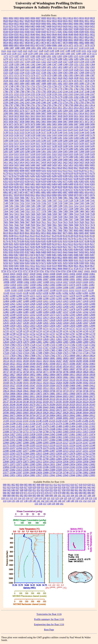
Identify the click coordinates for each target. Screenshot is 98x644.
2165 (82, 94)
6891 (82, 192)
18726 (92, 369)
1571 (6, 75)
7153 (27, 203)
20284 (52, 404)
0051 (87, 21)
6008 (6, 168)
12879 (26, 342)
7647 (22, 225)
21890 (39, 437)
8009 (87, 230)
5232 (22, 146)
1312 (87, 59)
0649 (76, 34)
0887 (92, 43)
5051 (82, 119)
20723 (39, 415)
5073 (92, 121)
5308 (82, 151)
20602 (13, 413)
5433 (6, 165)
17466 (59, 350)
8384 (76, 249)
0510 (87, 29)
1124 (20, 51)
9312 (33, 266)
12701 (13, 328)
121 (49, 498)
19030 (46, 377)
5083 (54, 124)
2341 (16, 102)
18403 (92, 364)
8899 (87, 258)
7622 (87, 222)
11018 (72, 282)
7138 (76, 200)
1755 (49, 86)
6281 (27, 176)
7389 (65, 211)
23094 (6, 467)
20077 (6, 399)
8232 (22, 247)
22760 (13, 459)
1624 (60, 78)
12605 (85, 315)
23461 (39, 470)
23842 (6, 475)
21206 (45, 421)
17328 (52, 347)
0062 (54, 24)
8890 (65, 258)
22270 (26, 448)
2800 (76, 105)
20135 (85, 399)
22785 (39, 459)
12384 (19, 298)
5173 (16, 138)
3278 (33, 111)
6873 (16, 192)
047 (17, 490)
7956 (49, 230)
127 (74, 498)
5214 (22, 143)
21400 (72, 424)
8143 (87, 236)
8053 (44, 233)
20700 (26, 415)
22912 (39, 462)
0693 (38, 37)
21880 (19, 437)
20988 (59, 418)
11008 (46, 282)
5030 (71, 116)
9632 (82, 266)
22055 (92, 440)
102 (64, 495)
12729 (26, 331)
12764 (66, 334)
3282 (54, 111)
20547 (32, 410)
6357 (33, 181)
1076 (76, 45)
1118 (81, 48)
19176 (13, 383)
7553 (38, 217)
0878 (65, 43)
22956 (79, 462)
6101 (44, 170)
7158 (54, 203)
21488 (59, 426)
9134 (87, 260)
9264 (22, 263)
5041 (38, 119)
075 (43, 493)
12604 (79, 315)
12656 (52, 326)
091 (17, 495)
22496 (46, 451)
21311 (26, 424)
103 (68, 495)
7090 (17, 200)
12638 (26, 323)
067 (9, 493)
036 (64, 487)
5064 (49, 121)
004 (22, 485)
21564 (39, 429)
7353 (33, 211)
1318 (27, 62)
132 (95, 498)
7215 (92, 206)
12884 (59, 342)
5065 (54, 121)
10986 (39, 279)
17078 (26, 345)
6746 (11, 189)
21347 (39, 424)
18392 (85, 364)
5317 (27, 154)
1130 (52, 51)
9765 (63, 271)
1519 (71, 70)
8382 (65, 249)
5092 (11, 127)
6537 (82, 184)
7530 (87, 214)
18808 (72, 372)
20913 (6, 418)
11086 (20, 287)
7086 (92, 198)
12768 (79, 334)
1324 (54, 62)
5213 (16, 143)
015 (68, 485)
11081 (85, 285)
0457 (27, 29)
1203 (60, 56)
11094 (59, 287)
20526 (85, 407)
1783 (82, 89)
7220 (16, 209)
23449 (32, 470)
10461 (92, 274)
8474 (33, 255)
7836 (82, 228)
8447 (76, 252)
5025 (44, 116)
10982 (13, 279)
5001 (11, 113)
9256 (6, 263)
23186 (46, 467)
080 (64, 493)
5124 (70, 130)
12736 (52, 331)
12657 (59, 326)
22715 (6, 456)
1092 (39, 48)
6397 (22, 184)
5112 (11, 130)
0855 (11, 43)
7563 (65, 217)
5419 (49, 162)
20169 (46, 402)
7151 (16, 203)
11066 (59, 285)
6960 (54, 195)
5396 (44, 160)
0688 (11, 37)
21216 (52, 421)
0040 (76, 21)
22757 (6, 459)
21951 (13, 440)
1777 (49, 89)
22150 (72, 443)
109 (93, 495)
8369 (27, 249)
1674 (71, 81)
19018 (39, 377)
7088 (6, 200)
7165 (82, 203)
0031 (44, 21)
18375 (66, 364)
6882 (44, 192)
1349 (65, 64)
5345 (44, 157)
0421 (71, 26)
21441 (13, 426)
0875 (49, 43)
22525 (72, 451)
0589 (82, 32)
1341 (27, 64)
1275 (33, 59)
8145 (6, 238)
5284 (92, 149)
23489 (52, 470)
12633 (85, 320)
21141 (26, 421)
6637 (49, 187)
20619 (39, 413)
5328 (87, 154)
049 (26, 490)
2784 (87, 102)
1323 (49, 62)
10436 (19, 274)
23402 (13, 470)
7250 (38, 209)
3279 (38, 111)
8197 (82, 241)
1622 (49, 78)
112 (11, 498)
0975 (44, 45)
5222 (60, 143)
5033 (87, 116)
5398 (54, 160)
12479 (79, 309)
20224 (85, 402)
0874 (44, 43)
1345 (44, 64)
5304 (60, 151)
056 (55, 490)
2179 (60, 97)
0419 (60, 26)
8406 (38, 252)
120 (44, 498)
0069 (92, 24)
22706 (92, 453)
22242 (79, 445)
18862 (46, 375)
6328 (44, 179)
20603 (19, 413)
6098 (33, 170)
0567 (33, 32)
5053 (92, 119)
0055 (16, 24)
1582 (65, 75)
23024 (46, 464)
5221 (54, 143)
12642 (52, 323)
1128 (41, 51)
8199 (92, 241)
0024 (11, 21)
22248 (92, 445)
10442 (39, 274)
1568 (82, 72)
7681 (6, 228)
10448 (52, 274)
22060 (6, 443)
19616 (13, 391)
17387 (92, 347)
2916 (87, 108)
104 (72, 495)
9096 (65, 260)
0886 (87, 43)
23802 (85, 472)
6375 (65, 181)
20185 (59, 402)
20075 (92, 396)
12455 (59, 307)
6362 (60, 181)
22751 (79, 456)
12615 (59, 317)
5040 (33, 119)
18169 (26, 361)
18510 (52, 366)
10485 (39, 277)
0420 (65, 26)
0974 (38, 45)
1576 (33, 75)
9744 (87, 268)
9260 (16, 263)
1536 (33, 72)
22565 (13, 453)
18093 (66, 358)
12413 (59, 301)
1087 (12, 48)
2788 (16, 105)
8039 (22, 233)
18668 (52, 369)
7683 (11, 228)
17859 (13, 355)
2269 (33, 100)
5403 (82, 160)
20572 (59, 410)
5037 (16, 119)
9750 (4, 271)
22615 (39, 453)
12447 (6, 307)
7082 (71, 198)
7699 (27, 228)
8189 (54, 241)
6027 (76, 168)
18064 (32, 358)
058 (64, 490)
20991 (66, 418)
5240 (65, 146)
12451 (32, 307)
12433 (66, 304)
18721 (85, 369)
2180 (65, 97)
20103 (33, 399)
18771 (46, 372)
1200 (43, 56)
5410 (92, 160)
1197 (27, 56)
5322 (54, 154)
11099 (85, 287)
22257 (13, 448)
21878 (6, 437)
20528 (6, 410)
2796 (54, 105)
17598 (39, 353)
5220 (49, 143)
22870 (19, 462)
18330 (26, 364)
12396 (66, 298)
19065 (79, 377)
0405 (33, 26)
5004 (27, 113)
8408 (44, 252)
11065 (52, 285)
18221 (39, 361)
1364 (92, 64)
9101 (76, 260)
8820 (54, 258)
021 (93, 485)
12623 (19, 320)
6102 (49, 170)
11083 (91, 285)
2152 (16, 94)
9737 (82, 268)
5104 (65, 127)
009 (43, 485)
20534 (19, 410)
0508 (76, 29)
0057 (27, 24)
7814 (71, 228)
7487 (65, 214)
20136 (92, 399)
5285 (6, 151)
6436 (44, 184)
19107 (46, 380)
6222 (33, 173)
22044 (85, 440)
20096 (26, 399)
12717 (72, 328)
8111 (17, 236)
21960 (19, 440)
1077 (82, 45)
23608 (32, 472)
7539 (92, 214)
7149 (6, 203)
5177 (38, 138)
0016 (82, 18)
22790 (46, 459)
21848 (59, 434)
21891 (46, 437)
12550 (19, 315)
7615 (65, 222)
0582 (65, 32)
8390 (87, 249)
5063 (44, 121)
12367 (6, 296)
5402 (76, 160)
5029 (65, 116)
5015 (87, 113)
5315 (16, 154)
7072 (33, 198)
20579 (72, 410)
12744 (79, 331)
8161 (33, 238)
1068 (60, 45)
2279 (87, 100)
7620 (82, 222)
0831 (22, 40)
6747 (16, 189)
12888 (79, 342)
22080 (26, 443)
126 (70, 498)
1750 (22, 86)
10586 (92, 277)
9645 (11, 268)
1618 (33, 78)
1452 (54, 67)
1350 (71, 64)
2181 (71, 97)
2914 (76, 108)
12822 (59, 339)
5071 (82, 121)
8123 (33, 236)
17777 (6, 355)
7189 (54, 206)
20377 (32, 407)
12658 (66, 326)
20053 (66, 396)
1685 (27, 83)
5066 (60, 121)
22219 (59, 445)
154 (93, 501)
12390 (46, 298)
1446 (27, 67)
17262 (92, 345)
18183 (32, 361)
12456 (66, 307)
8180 (22, 241)
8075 (65, 233)
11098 (78, 287)
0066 (76, 24)
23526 (79, 470)
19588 (72, 388)
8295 (92, 247)
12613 (46, 317)
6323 (38, 179)
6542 (87, 184)
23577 (6, 472)
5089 (87, 124)
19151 (92, 380)
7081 (65, 198)
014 (64, 485)
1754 (44, 86)
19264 (59, 383)
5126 (81, 130)
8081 (71, 233)
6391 (87, 181)
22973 (19, 464)
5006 (38, 113)
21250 (59, 421)
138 (26, 501)
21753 (32, 432)
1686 (33, 83)
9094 (54, 260)
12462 (13, 309)
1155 (9, 53)
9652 (27, 268)
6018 (27, 168)
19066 (85, 377)
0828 (6, 40)
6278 (11, 176)
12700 (6, 328)
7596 (65, 219)
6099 (38, 170)
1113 (55, 48)
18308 (92, 361)
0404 (27, 26)
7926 (38, 230)
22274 (32, 448)
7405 (92, 211)
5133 (22, 132)
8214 (76, 244)
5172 (11, 138)
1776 (44, 89)
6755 (60, 189)
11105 (33, 290)
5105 (71, 127)
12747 (92, 331)
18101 (85, 358)
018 (81, 485)
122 (53, 498)
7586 (33, 219)
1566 (71, 72)
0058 (33, 24)
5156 (16, 135)
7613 (54, 222)
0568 (38, 32)
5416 (33, 162)
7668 (76, 225)
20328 (66, 404)
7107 (55, 200)
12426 (32, 304)
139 (30, 501)
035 (60, 487)
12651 (19, 326)
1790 (27, 92)
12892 (92, 342)
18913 (72, 375)
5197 (49, 141)
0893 (16, 45)
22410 (85, 448)
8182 (27, 241)
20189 (66, 402)
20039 (39, 396)
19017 (32, 377)
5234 (33, 146)
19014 (26, 377)
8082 (76, 233)
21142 (32, 421)
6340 (87, 179)
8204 (22, 244)
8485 (71, 255)
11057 (26, 285)
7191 (65, 206)
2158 (49, 94)
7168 (6, 206)
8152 (27, 238)
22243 (85, 445)
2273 (54, 100)
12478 (72, 309)
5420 (54, 162)
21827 (13, 434)
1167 (73, 53)
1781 (71, 89)
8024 (11, 233)
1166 (68, 53)
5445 (27, 165)
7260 (76, 209)
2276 (71, 100)
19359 (46, 385)
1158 (25, 53)
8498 (6, 258)
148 (68, 501)
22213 (46, 445)
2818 (22, 108)
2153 (22, 94)
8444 (71, 252)
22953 (72, 462)
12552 (32, 315)
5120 (49, 130)
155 (36, 504)
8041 (27, 233)
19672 (39, 391)
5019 (16, 116)
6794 (87, 189)
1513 (38, 70)
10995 (92, 279)
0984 (49, 45)
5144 (82, 132)
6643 (82, 187)
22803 (52, 459)
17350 (72, 347)
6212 (11, 173)
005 (26, 485)
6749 (27, 189)
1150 (78, 51)
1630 (76, 78)
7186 (38, 206)
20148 (26, 402)
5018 (11, 116)
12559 (46, 315)
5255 (49, 149)
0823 (82, 37)
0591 (87, 32)
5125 (76, 130)
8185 (44, 241)
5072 (87, 121)
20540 (26, 410)
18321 (13, 364)
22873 (26, 462)
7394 (71, 211)
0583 (71, 32)
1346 (49, 64)
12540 (72, 312)
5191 (16, 141)
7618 (71, 222)
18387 (79, 364)
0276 (16, 26)
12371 (32, 296)
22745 (72, 456)
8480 (49, 255)
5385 (92, 157)
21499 (79, 426)
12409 (32, 301)
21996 (66, 440)
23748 (66, 472)
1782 (76, 89)
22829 (79, 459)
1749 (16, 86)
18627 (19, 369)
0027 (22, 21)
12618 (79, 317)
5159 (33, 135)
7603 (6, 222)
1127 (36, 51)
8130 (60, 236)
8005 (76, 230)
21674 (79, 429)
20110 (52, 399)
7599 (82, 219)
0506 (65, 29)
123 (57, 498)
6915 (92, 192)
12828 (6, 342)
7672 (87, 225)
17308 (32, 347)
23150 (32, 467)
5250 (27, 149)
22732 (46, 456)
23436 (26, 470)
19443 (19, 388)
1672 (60, 81)
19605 (92, 388)
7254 (60, 209)
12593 (72, 315)
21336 (32, 424)
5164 (60, 135)
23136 (26, 467)
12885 (66, 342)
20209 (72, 402)
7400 (82, 211)
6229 (71, 173)
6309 (22, 179)
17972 (66, 355)
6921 (33, 195)
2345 (38, 102)
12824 (72, 339)
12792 (26, 339)
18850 (26, 375)
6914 (87, 192)
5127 (87, 130)
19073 (13, 380)
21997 (72, 440)
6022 (49, 168)
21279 (72, 421)
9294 (71, 263)
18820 (85, 372)
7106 (49, 200)
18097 (72, 358)
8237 (27, 247)
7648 (27, 225)
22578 (19, 453)
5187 (87, 138)
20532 (13, 410)
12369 (19, 296)
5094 (22, 127)
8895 (71, 258)
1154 (4, 53)
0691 (27, 37)
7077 (44, 198)
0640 (33, 34)
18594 (92, 366)
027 (26, 487)
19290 (72, 383)
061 (76, 490)
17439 (46, 350)
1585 (82, 75)
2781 (71, 102)
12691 (85, 326)
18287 (66, 361)
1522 (87, 70)
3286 (76, 111)
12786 (85, 336)
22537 (79, 451)
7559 (60, 217)
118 (36, 498)
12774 (13, 336)
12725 (6, 331)
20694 (19, 415)
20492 (66, 407)
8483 (65, 255)
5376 (54, 157)
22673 (66, 453)
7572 (92, 217)
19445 (26, 388)
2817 (16, 108)
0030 (38, 21)
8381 (60, 249)
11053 (6, 285)
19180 (19, 383)
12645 (72, 323)
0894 (22, 45)
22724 (26, 456)
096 (38, 495)
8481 (54, 255)
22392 (79, 448)
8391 (92, 249)
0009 (44, 18)
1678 (87, 81)
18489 (46, 366)
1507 (11, 70)
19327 (13, 385)
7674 (92, 225)
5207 (76, 141)
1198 (32, 56)
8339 (16, 249)
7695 (16, 228)
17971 (59, 355)
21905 (66, 437)
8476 (38, 255)
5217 (38, 143)
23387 (6, 470)
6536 (76, 184)
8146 (11, 238)
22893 (32, 462)
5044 (44, 119)
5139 (54, 132)
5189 (6, 141)
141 (38, 501)
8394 (16, 252)
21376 (52, 424)
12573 (52, 315)
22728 (39, 456)
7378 (44, 211)
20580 (79, 410)
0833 (33, 40)
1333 (76, 62)
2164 (76, 94)
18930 (85, 375)
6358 (38, 181)
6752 (44, 189)
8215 (82, 244)
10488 (46, 277)
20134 (79, 399)
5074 (6, 124)
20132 (72, 399)
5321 (49, 154)
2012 (54, 92)
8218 (6, 247)
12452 (39, 307)
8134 (65, 236)
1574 (22, 75)
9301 (87, 263)
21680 (92, 429)
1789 (22, 92)
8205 (27, 244)
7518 (82, 214)
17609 (46, 353)
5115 (27, 130)
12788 (6, 339)
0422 (76, 26)
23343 (72, 467)
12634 (92, 320)
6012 (22, 168)
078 (55, 493)
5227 (87, 143)
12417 (79, 301)
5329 (92, 154)
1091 (33, 48)
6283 (38, 176)
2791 (33, 105)
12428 (39, 304)
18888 (66, 375)
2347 (49, 102)
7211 (71, 206)
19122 (65, 380)
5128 (92, 130)
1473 (76, 67)
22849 (6, 462)
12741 (66, 331)
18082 (59, 358)
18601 (6, 369)
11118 (91, 290)
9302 (92, 263)
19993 (6, 396)
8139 (76, 236)
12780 (46, 336)
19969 (72, 394)
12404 (6, 301)
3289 (92, 111)
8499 (11, 258)
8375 (44, 249)
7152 (22, 203)
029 (34, 487)
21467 (32, 426)
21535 (26, 429)
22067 (19, 443)
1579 (49, 75)
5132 (16, 132)
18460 (26, 366)
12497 (59, 312)
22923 (52, 462)
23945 (66, 475)
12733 (39, 331)
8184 (38, 241)
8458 (92, 252)
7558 (54, 217)
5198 (54, 141)
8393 (11, 252)
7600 (87, 219)
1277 (44, 59)
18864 (52, 375)
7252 (49, 209)
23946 (72, 475)
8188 (49, 241)
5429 (92, 162)
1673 (65, 81)
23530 (85, 470)
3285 (71, 111)
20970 (46, 418)
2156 (38, 94)
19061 (66, 377)
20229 (92, 402)
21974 (39, 440)
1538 (44, 72)
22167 (85, 443)
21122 (19, 421)
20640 (79, 413)
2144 (65, 92)
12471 (32, 309)
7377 (38, 211)
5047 (60, 119)
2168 (6, 97)
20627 (59, 413)
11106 (40, 290)
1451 (49, 67)
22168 (92, 443)
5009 (54, 113)
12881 (39, 342)
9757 (25, 271)
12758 (59, 334)
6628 (6, 187)
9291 (60, 263)
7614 (60, 222)
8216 (87, 244)
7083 (76, 198)
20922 (13, 418)
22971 (6, 464)
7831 (76, 228)
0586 (76, 32)
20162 (39, 402)
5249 (22, 149)
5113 (17, 130)
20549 (39, 410)
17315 (39, 347)
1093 (44, 48)
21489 (66, 426)
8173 (82, 238)
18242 (52, 361)
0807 (54, 37)
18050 (19, 358)
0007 (38, 18)
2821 (38, 108)
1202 (54, 56)
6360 (49, 181)
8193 (65, 241)
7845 (92, 228)
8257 (65, 247)
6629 (11, 187)
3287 (82, 111)
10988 (52, 279)
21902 (59, 437)
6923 (44, 195)
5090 (92, 124)
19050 (59, 377)
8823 (60, 258)
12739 (59, 331)
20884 (85, 415)
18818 (79, 372)
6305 (92, 176)
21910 (72, 437)
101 (60, 495)
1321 (38, 62)
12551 (26, 315)
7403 (87, 211)
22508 (59, 451)
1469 (65, 67)
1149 (73, 51)
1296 (82, 59)
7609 (33, 222)
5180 (54, 138)
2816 (11, 108)
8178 (11, 241)
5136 (38, 132)
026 (22, 487)
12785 (79, 336)
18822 (6, 375)
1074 (65, 45)
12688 (79, 326)
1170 (89, 53)
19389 (66, 385)
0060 (44, 24)
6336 (65, 179)
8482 (60, 255)
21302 (19, 424)
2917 (92, 108)
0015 (76, 18)
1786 (6, 92)
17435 (39, 350)
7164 (76, 203)
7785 (54, 228)
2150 (6, 94)
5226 (82, 143)
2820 (33, 108)
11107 (46, 290)
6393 (6, 184)
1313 (92, 59)
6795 (92, 189)
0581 (60, 32)
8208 (44, 244)
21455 (19, 426)
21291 (92, 421)
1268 (92, 56)
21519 (6, 429)
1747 (6, 86)
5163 (54, 135)
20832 (59, 415)
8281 (82, 247)
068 (13, 493)
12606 (92, 315)
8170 (71, 238)
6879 (33, 192)
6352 (6, 181)
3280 (44, 111)
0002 (11, 18)
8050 (33, 233)
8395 (22, 252)
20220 (79, 402)
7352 (27, 211)
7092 (22, 200)
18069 (46, 358)
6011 (16, 168)
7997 (71, 230)
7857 (16, 230)
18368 (52, 364)
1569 (87, 72)
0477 (44, 29)
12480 (85, 309)
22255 (6, 448)
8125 (38, 236)
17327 (46, 347)
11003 (33, 282)
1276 (38, 59)
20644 (85, 413)
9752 (9, 271)
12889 (85, 342)
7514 (76, 214)
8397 (27, 252)
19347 (32, 385)
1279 (54, 59)
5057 (16, 121)
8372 (33, 249)
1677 (82, 81)
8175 (92, 238)
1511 (27, 70)
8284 (87, 247)
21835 (26, 434)
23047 (59, 464)
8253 (54, 247)
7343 (11, 211)
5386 (6, 160)
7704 (38, 228)
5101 (49, 127)
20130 (65, 399)
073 (34, 493)
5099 (38, 127)
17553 (19, 353)
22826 (72, 459)
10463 (6, 277)
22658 (59, 453)
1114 (60, 48)
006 (30, 485)
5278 (60, 149)
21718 (13, 432)
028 (30, 487)
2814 (92, 105)
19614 (6, 391)
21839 (39, 434)
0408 (49, 26)
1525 (6, 72)
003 (17, 485)
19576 (59, 388)
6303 (82, 176)
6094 (11, 170)
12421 (13, 304)
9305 (16, 266)
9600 (60, 266)
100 (55, 495)
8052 (38, 233)
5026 (49, 116)
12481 (92, 309)
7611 (43, 222)
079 (60, 493)
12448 (13, 307)
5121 (54, 130)
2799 (71, 105)
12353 (39, 293)
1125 (25, 51)
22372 (72, 448)
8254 (60, 247)
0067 (82, 24)
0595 (16, 34)
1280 (60, 59)
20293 (59, 404)
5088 (82, 124)
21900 (52, 437)
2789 (22, 105)
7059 (16, 198)
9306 (22, 266)
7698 (22, 228)
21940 (6, 440)
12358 (45, 293)
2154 (27, 94)
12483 (13, 312)
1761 (82, 86)
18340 (32, 364)
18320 (6, 364)
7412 (11, 214)
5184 (76, 138)
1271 (11, 59)
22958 (85, 462)
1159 (30, 53)
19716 (59, 391)
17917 (39, 355)
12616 (66, 317)
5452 (65, 165)
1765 (11, 89)
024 (13, 487)
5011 (65, 113)
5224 (71, 143)
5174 (22, 138)
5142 (71, 132)
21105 (6, 421)
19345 (26, 385)
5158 (27, 135)
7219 (11, 209)
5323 (60, 154)
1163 (52, 53)
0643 (49, 34)
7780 (49, 228)
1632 (87, 78)
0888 (6, 45)
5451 (60, 165)
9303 (6, 266)
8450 (82, 252)
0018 (87, 18)
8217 (92, 244)
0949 (27, 45)
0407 (44, 26)
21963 (26, 440)
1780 (65, 89)
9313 (38, 266)
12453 (46, 307)
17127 (39, 345)
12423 (19, 304)
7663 (60, 225)
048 (22, 490)
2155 (33, 94)
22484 (32, 451)
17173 (66, 345)
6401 (33, 184)
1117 (76, 48)
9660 (49, 268)
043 (93, 487)
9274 (38, 263)
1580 (54, 75)
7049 (6, 198)
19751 (92, 391)
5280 (71, 149)
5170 (92, 135)
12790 (13, 339)
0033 (54, 21)
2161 (60, 94)
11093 (52, 287)
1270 (6, 59)
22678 (72, 453)
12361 (59, 293)
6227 (60, 173)
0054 (11, 24)
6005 (92, 165)
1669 (44, 81)
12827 (92, 339)
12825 (79, 339)
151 (81, 501)
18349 (39, 364)
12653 (32, 326)
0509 (82, 29)
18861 (39, 375)
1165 (62, 53)
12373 (46, 296)
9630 (71, 266)
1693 (65, 83)
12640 (39, 323)
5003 (22, 113)
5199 (60, 141)
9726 (76, 268)
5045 (49, 119)
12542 (85, 312)
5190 (11, 141)
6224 (44, 173)
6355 (22, 181)
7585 (27, 219)
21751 (26, 432)
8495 (87, 255)
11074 (72, 285)
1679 (92, 81)
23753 (72, 472)
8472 (27, 255)
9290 (54, 263)
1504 (6, 70)
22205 (32, 445)
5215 (27, 143)
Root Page (49, 630)
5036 (11, 119)
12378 (72, 296)
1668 (38, 81)
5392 (33, 160)
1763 (92, 86)
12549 (13, 315)
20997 (72, 418)
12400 (79, 298)
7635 (6, 225)
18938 (92, 375)
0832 (27, 40)
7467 (60, 214)
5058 (22, 121)
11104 (27, 290)
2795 (49, 105)
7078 (49, 198)
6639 (60, 187)
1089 (22, 48)
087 (93, 493)
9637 (92, 266)
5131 (11, 132)
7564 (71, 217)
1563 (54, 72)
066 (5, 493)
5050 (76, 119)
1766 (16, 89)
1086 (6, 48)
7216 (6, 209)
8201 (11, 244)
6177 (92, 170)
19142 (85, 380)
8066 (54, 233)
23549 (92, 470)
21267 (65, 421)
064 (89, 490)
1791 (33, 92)
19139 (79, 380)
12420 (6, 304)
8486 (76, 255)
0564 (16, 32)
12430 (52, 304)
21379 (59, 424)
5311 (6, 154)
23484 (46, 470)
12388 (39, 298)
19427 (6, 388)
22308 (59, 448)
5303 (54, 151)
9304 (11, 266)
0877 (60, 43)
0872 (33, 43)
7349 (22, 211)
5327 (82, 154)
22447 (19, 451)
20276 (46, 404)
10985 (32, 279)
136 (17, 501)
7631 (92, 222)
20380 (39, 407)
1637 (16, 81)
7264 (6, 211)
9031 (33, 260)
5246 (6, 149)
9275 (44, 263)
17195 (79, 345)
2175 (44, 97)
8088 (92, 233)
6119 (76, 170)
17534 (6, 353)
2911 (60, 108)
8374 (38, 249)
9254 (92, 260)
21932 (85, 437)
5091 (6, 127)
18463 (32, 366)
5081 (44, 124)
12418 (85, 301)
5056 (11, 121)
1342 (33, 64)
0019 (92, 18)
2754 (65, 102)
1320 (33, 62)
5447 (38, 165)
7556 (44, 217)
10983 (19, 279)
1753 (38, 86)
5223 (65, 143)
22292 (52, 448)
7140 (87, 200)
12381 (92, 296)
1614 (11, 78)
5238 (54, 146)
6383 (82, 181)
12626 (39, 320)
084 (81, 493)
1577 (38, 75)
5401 (71, 160)
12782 (59, 336)
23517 (72, 470)
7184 (27, 206)
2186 (82, 97)
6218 (16, 173)
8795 (44, 258)
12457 (72, 307)
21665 (66, 429)
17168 (59, 345)
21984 (52, 440)
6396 (16, 184)
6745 (6, 189)
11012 (52, 282)
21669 (72, 429)
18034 (13, 358)
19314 (92, 383)
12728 (19, 331)
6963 (60, 195)
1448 (33, 67)
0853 (92, 40)
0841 (71, 40)
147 (64, 501)
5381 (76, 157)
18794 (59, 372)
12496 (52, 312)
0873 (38, 43)
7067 (27, 198)
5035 (6, 119)
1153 (94, 51)
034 (55, 487)
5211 (6, 143)
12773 (6, 336)
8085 (82, 233)
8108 (11, 236)
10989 (59, 279)
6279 (16, 176)
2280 (92, 100)
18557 (72, 366)
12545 (6, 315)
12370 (26, 296)
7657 (44, 225)
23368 (92, 467)
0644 (54, 34)
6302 (76, 176)
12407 (19, 301)
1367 (16, 67)
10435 (13, 274)
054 (47, 490)
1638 (22, 81)
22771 (26, 459)
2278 (82, 100)
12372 (39, 296)
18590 (85, 366)
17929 (46, 355)
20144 (19, 402)
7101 (38, 200)
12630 (66, 320)
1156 (14, 53)
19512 (46, 388)
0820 (65, 37)
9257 (11, 263)
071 (26, 493)
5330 (6, 157)
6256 (82, 173)
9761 (42, 271)
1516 (54, 70)
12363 (72, 293)
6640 (65, 187)
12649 (6, 326)
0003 (16, 18)
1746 (92, 83)
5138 (49, 132)
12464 (19, 309)
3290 (6, 113)
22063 (13, 443)
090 (13, 495)
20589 (85, 410)
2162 (65, 94)
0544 (6, 32)
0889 (11, 45)
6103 (55, 170)
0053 (6, 24)
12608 (13, 317)
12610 (26, 317)
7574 (6, 219)
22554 (92, 451)
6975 (87, 195)
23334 (66, 467)
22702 (85, 453)
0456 (22, 29)
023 (9, 487)
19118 (59, 380)
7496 (71, 214)
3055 (16, 111)
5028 (60, 116)
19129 (72, 380)
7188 (49, 206)
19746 (85, 391)
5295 (22, 151)
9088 (38, 260)
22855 (13, 462)
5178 (44, 138)
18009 (72, 355)
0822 (76, 37)
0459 (38, 29)
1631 (82, 78)
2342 (22, 102)
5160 (38, 135)
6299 (60, 176)
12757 (52, 334)
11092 (46, 287)
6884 (54, 192)
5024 (38, 116)
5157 (22, 135)
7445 (44, 214)
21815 (85, 432)
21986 (59, 440)
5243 (82, 146)
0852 (87, 40)
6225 (49, 173)
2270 (38, 100)
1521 (82, 70)
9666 (60, 268)
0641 (38, 34)
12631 (72, 320)
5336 (33, 157)
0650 (82, 34)
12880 (32, 342)
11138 (26, 293)
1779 (60, 89)
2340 (11, 102)
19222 (52, 383)
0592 (92, 32)
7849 (6, 230)
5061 (33, 121)
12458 (79, 307)
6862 (6, 192)
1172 (6, 56)
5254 (44, 149)
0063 (60, 24)
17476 (72, 350)
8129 (54, 236)
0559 (11, 32)
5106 (76, 127)
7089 (11, 200)
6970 (76, 195)
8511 (27, 258)
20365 (26, 407)
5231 (16, 146)
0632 (22, 34)
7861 (22, 230)
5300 (38, 151)
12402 (92, 298)
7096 (33, 200)
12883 (52, 342)
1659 (27, 81)
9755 (20, 271)
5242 (76, 146)
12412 (52, 301)
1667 (33, 81)
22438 (92, 448)
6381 (71, 181)
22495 (39, 451)
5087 (76, 124)
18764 (39, 372)
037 (68, 487)
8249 (44, 247)
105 (76, 495)
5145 (87, 132)
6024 (60, 168)
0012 (60, 18)
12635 (6, 323)
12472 (39, 309)
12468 (26, 309)
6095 (17, 170)
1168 (78, 53)
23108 (13, 467)
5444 (22, 165)
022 (5, 487)
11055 (20, 285)
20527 (92, 407)
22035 (79, 440)
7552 (33, 217)
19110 (52, 380)
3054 (11, 111)
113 (15, 498)
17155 (52, 345)
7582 (22, 219)
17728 (85, 353)
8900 (92, 258)
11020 (85, 282)
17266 (6, 347)
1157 (20, 53)
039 (76, 487)
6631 (22, 187)
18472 (39, 366)
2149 (92, 92)
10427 (80, 271)
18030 (6, 358)
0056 (22, 24)
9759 (36, 271)
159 (53, 504)
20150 (32, 402)
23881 (32, 475)
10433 (94, 271)
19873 (32, 394)
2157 (44, 94)
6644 (87, 187)
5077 (22, 124)
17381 (85, 347)
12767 (72, 334)
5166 (71, 135)
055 (51, 490)
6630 (16, 187)
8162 (38, 238)
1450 (44, 67)
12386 (32, 298)
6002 (87, 165)
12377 (66, 296)
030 (38, 487)
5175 (27, 138)
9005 (6, 260)
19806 (13, 394)
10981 (6, 279)
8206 (33, 244)
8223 (11, 247)
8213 (71, 244)
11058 (33, 285)
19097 (39, 380)
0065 (71, 24)
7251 (44, 209)
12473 (46, 309)
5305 (65, 151)
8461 (6, 255)
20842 (72, 415)
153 (89, 501)
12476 (59, 309)
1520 (76, 70)
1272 (16, 59)
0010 (49, 18)
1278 (49, 59)
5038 (22, 119)
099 (51, 495)
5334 (27, 157)
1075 (71, 45)
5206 (71, 141)
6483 (49, 184)
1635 (11, 81)
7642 (16, 225)
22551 (85, 451)
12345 (32, 293)
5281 (76, 149)
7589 (44, 219)
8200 (6, 244)
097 (43, 495)
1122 (9, 51)
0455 (16, 29)
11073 (65, 285)
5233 (27, 146)
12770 (92, 334)
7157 (49, 203)
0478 (49, 29)
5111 (6, 130)
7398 (76, 211)
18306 (85, 361)
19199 (32, 383)
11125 (19, 293)
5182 (65, 138)
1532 (16, 72)
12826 (85, 339)
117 (32, 498)
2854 (49, 108)
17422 (19, 350)
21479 (46, 426)
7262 (87, 209)
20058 (79, 396)
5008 (49, 113)
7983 (65, 230)
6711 (92, 187)
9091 (44, 260)
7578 (16, 219)
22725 (32, 456)
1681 (6, 83)
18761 (32, 372)
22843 (92, 459)
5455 (76, 165)
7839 (87, 228)
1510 (22, 70)
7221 (22, 209)
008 (38, 485)
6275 (87, 173)
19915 (59, 394)
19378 (59, 385)
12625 (32, 320)
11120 (6, 293)
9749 (92, 268)
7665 (65, 225)
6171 (87, 170)
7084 (82, 198)
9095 (60, 260)
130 (87, 498)
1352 (82, 64)
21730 (19, 432)
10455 (66, 274)
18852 (32, 375)
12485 (26, 312)
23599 (26, 472)
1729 (87, 83)
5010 (60, 113)
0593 (6, 34)
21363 (46, 424)
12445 (85, 304)
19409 (85, 385)
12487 (32, 312)
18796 (66, 372)
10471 (26, 277)
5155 (11, 135)
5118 (38, 130)
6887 (65, 192)
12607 (6, 317)
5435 (16, 165)
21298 (13, 424)
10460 (85, 274)
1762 (87, 86)
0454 (11, 29)
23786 (79, 472)
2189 (6, 100)
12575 (59, 315)
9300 (82, 263)
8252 (49, 247)
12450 (26, 307)
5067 (65, 121)
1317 (22, 62)
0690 (22, 37)
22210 (39, 445)
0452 (92, 26)
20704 (32, 415)
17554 (26, 353)
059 (68, 490)
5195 (38, 141)
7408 (6, 214)
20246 (13, 404)
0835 (44, 40)
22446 (13, 451)
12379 (79, 296)
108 (89, 495)
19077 (19, 380)
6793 (82, 189)
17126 (32, 345)
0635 (27, 34)
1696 (82, 83)
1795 (44, 92)
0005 (27, 18)
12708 (32, 328)
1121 (4, 51)
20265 (26, 404)
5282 (82, 149)
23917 (39, 475)
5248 (16, 149)
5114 (22, 130)
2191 (16, 100)
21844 (46, 434)
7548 (22, 217)
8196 (76, 241)
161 (62, 504)
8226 (16, 247)
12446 (92, 304)
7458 (54, 214)
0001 (6, 18)
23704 (52, 472)
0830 (16, 40)
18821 (92, 372)
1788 (16, 92)
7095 (27, 200)
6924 (49, 195)
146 (60, 501)
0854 (6, 43)
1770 (38, 89)
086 (89, 493)
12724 (92, 328)
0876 (54, 43)
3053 (6, 111)
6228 (65, 173)
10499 (79, 277)
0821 (71, 37)
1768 (27, 89)
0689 (16, 37)
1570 (92, 72)
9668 (65, 268)
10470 (19, 277)
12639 (32, 323)
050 (30, 490)
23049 (66, 464)
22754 (85, 456)
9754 (15, 271)
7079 (54, 198)
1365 (6, 67)
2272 (49, 100)
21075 (92, 418)
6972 (82, 195)
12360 (52, 293)
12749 (13, 334)
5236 (44, 146)
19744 (79, 391)
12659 (72, 326)
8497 (92, 255)
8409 (49, 252)
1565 (65, 72)
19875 (39, 394)
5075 (11, 124)
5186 (82, 138)
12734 (46, 331)
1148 (68, 51)
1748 (11, 86)
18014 (85, 355)
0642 (44, 34)
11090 (33, 287)
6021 (44, 168)
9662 (54, 268)
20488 (59, 407)
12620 (92, 317)
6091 (87, 168)
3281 (49, 111)
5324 (65, 154)
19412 (92, 385)
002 (13, 485)
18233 (46, 361)
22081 (32, 443)
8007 (82, 230)
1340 (22, 64)
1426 (22, 67)
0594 (11, 34)
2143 (60, 92)
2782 (76, 102)
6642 (76, 187)
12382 (6, 298)
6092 (92, 168)
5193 (27, 141)
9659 (44, 268)
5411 (6, 162)
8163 (44, 238)
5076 (16, 124)
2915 (82, 108)
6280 (22, 176)
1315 (11, 62)
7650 (33, 225)
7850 (11, 230)
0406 (38, 26)
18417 (6, 366)
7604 (11, 222)
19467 (32, 388)
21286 (85, 421)
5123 (65, 130)
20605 (26, 413)
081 (68, 493)
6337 (71, 179)
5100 (44, 127)
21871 (85, 434)
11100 (92, 287)
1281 (65, 59)
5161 (44, 135)
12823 (66, 339)
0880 (71, 43)
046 (13, 490)
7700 (33, 228)
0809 (60, 37)
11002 (26, 282)
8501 (16, 258)
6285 (49, 176)
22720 (13, 456)
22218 (52, 445)
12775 (19, 336)
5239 (60, 146)
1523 (92, 70)
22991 (39, 464)
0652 (92, 34)
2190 (11, 100)
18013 (79, 355)
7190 (60, 206)
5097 (33, 127)
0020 (6, 21)
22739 (52, 456)
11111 (65, 290)
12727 (13, 331)
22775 (32, 459)
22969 (92, 462)
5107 (82, 127)
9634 (87, 266)
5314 (11, 154)
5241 (71, 146)
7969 (60, 230)
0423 (82, 26)
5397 (49, 160)
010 (47, 485)
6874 (22, 192)
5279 (65, 149)
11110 (59, 290)
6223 (38, 173)
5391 (27, 160)
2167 (92, 94)
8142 (81, 236)
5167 (76, 135)
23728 (59, 472)
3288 (87, 111)
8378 (49, 249)
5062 (38, 121)
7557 (49, 217)
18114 (6, 361)
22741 (59, 456)
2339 (6, 102)
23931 (46, 475)
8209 (49, 244)
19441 (13, 388)
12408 (26, 301)
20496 (72, 407)
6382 (76, 181)
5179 (49, 138)
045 (9, 490)
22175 (6, 445)
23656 (39, 472)
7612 (49, 222)
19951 (66, 394)
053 (43, 490)
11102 (14, 290)
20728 (46, 415)
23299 (52, 467)
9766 (69, 271)
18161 (19, 361)
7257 (65, 209)
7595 (60, 219)
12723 (85, 328)
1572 (11, 75)
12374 (52, 296)
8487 (82, 255)
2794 (44, 105)
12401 (85, 298)
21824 (6, 434)
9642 (6, 268)
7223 (33, 209)
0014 (71, 18)
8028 (16, 233)
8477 (44, 255)
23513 (66, 470)
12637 (19, 323)
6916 (6, 195)
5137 (44, 132)
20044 (59, 396)
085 (85, 493)
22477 (26, 451)
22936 (66, 462)
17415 (13, 350)
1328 (71, 62)
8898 (82, 258)
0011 (54, 18)
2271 (44, 100)
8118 (22, 236)
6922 (38, 195)
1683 (16, 83)
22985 (32, 464)
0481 (60, 29)
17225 (85, 345)
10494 (59, 277)
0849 (76, 40)
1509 (16, 70)
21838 (32, 434)
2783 (82, 102)
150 (76, 501)
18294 (72, 361)
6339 (82, 179)
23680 (46, 472)
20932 (26, 418)
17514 (85, 350)
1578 (44, 75)
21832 (19, 434)
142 (43, 501)
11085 (13, 287)
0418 (54, 26)
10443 (46, 274)
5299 (33, 151)
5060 (27, 121)
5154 (6, 135)
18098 (79, 358)
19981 (92, 394)
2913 (71, 108)
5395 (38, 160)
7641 (11, 225)
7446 (49, 214)
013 (60, 485)
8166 (60, 238)
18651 (39, 369)
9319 (54, 266)
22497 (52, 451)
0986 (54, 45)
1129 (46, 51)
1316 (16, 62)
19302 (85, 383)
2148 (87, 92)
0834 (38, 40)
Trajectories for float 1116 (49, 614)
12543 (92, 312)
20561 (46, 410)
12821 (52, 339)
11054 (13, 285)
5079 (33, 124)
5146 (92, 132)
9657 (38, 268)
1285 (76, 59)
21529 (19, 429)
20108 (39, 399)
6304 (87, 176)
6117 (71, 170)
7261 (82, 209)
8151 (22, 238)
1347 (54, 64)
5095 (27, 127)
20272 (39, 404)
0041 (82, 21)
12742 (72, 331)
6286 (54, 176)
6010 (11, 168)
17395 (6, 350)
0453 (6, 29)
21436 (6, 426)
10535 (85, 277)
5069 (76, 121)
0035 (65, 21)
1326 (60, 62)
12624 (26, 320)
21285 (79, 421)
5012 (71, 113)
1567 (76, 72)
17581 (32, 353)
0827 (92, 37)
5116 (32, 130)
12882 (46, 342)
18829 (19, 375)
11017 (66, 282)
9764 (58, 271)
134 (9, 501)
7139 (81, 200)
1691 (54, 83)
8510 (22, 258)
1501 (82, 67)
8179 (16, 241)
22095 (46, 443)
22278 (39, 448)
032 (47, 487)
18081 (52, 358)
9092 (49, 260)
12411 (46, 301)
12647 (85, 323)
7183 (22, 206)
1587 (92, 75)
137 (22, 501)
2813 (87, 105)
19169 (6, 383)
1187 (17, 56)
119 (40, 498)
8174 (87, 238)
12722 (79, 328)
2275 (65, 100)
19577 (66, 388)
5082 (49, 124)
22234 (72, 445)
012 (55, 485)
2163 (71, 94)
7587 (38, 219)
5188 (92, 138)
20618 (32, 413)
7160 (65, 203)
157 (45, 504)
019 (85, 485)
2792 (38, 105)
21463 (26, 426)
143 (47, 501)
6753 (49, 189)
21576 (46, 429)
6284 (44, 176)
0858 (27, 43)
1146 (57, 51)
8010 (92, 230)
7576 (11, 219)
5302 (49, 151)
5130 (6, 132)
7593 (49, 219)
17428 (26, 350)
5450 (54, 165)
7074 (38, 198)
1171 (94, 53)
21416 (79, 424)
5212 (11, 143)
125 (65, 498)
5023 (33, 116)
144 (51, 501)
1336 (92, 62)
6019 (33, 168)
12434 (72, 304)
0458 (33, 29)
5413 (16, 162)
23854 (26, 475)
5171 (6, 138)
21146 (39, 421)
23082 (92, 464)
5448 (44, 165)
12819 (39, 339)
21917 (79, 437)
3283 (60, 111)
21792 (52, 432)
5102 (54, 127)
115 (24, 498)
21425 (85, 424)
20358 (19, 407)
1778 (54, 89)
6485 (60, 184)
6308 (16, 179)
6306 (6, 179)
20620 (46, 413)
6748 (22, 189)
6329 (49, 179)
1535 (27, 72)
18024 (92, 355)
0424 (87, 26)
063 (85, 490)
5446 (33, 165)
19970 (79, 394)
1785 (92, 89)
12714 (59, 328)
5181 (60, 138)
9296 (76, 263)
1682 (11, 83)
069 (17, 493)
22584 (26, 453)
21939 (92, 437)
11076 (78, 285)
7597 (71, 219)
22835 (85, 459)
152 (85, 501)
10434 (6, 274)
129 (82, 498)
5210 (92, 141)
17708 (72, 353)
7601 (92, 219)
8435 (60, 252)
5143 (76, 132)
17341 (66, 347)
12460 (92, 307)
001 (9, 485)
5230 (11, 146)
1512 (33, 70)
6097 (27, 170)
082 (72, 493)
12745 (85, 331)
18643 (32, 369)
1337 (6, 64)
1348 (60, 64)
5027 (54, 116)
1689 (49, 83)
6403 (38, 184)
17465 (52, 350)
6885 (60, 192)
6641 (71, 187)
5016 (92, 113)
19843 (26, 394)
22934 (59, 462)
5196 (44, 141)
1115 (66, 48)
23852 (19, 475)
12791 (19, 339)
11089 (26, 287)
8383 (71, 249)
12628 (52, 320)
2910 (54, 108)
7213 (82, 206)
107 (85, 495)
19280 (66, 383)
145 (55, 501)
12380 (85, 296)
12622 (13, 320)
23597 (19, 472)
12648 (92, 323)
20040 (46, 396)
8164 (49, 238)
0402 (22, 26)
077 (51, 493)
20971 (52, 418)
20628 (66, 413)
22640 (46, 453)
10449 (59, 274)
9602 (65, 266)
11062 (39, 285)
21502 (92, 426)
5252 (38, 149)
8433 (54, 252)
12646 (79, 323)
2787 (11, 105)
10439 (32, 274)
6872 (11, 192)
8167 (65, 238)
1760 (76, 86)
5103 (60, 127)
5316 (22, 154)
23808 (92, 472)
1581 (60, 75)
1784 (87, 89)
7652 (38, 225)
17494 (79, 350)
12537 (66, 312)
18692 (66, 369)
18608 (13, 369)
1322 (44, 62)
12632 (79, 320)
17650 (59, 353)
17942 (52, 355)
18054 (26, 358)
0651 (87, 34)
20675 (13, 415)
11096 (65, 287)
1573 (16, 75)
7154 (33, 203)
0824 (87, 37)
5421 (60, 162)
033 (51, 487)
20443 (46, 407)
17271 (19, 347)
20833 (66, 415)
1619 (38, 78)
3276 (22, 111)
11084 (6, 287)
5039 (27, 119)
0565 (22, 32)
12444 (79, 304)
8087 (87, 233)
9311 (27, 266)
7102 (44, 200)
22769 (19, 459)
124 (61, 498)
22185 (13, 445)
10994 (85, 279)
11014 (59, 282)
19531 (52, 388)
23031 (52, 464)
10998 (20, 282)
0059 (38, 24)
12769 (85, 334)
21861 (72, 434)
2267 (22, 100)
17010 (6, 345)
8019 (6, 233)
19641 (26, 391)
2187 (87, 97)
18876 (59, 375)
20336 (85, 404)
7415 (16, 214)
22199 (26, 445)
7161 (71, 203)
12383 (13, 298)
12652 (26, 326)
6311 (33, 179)
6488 (71, 184)
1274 (27, 59)
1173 (11, 56)
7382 (54, 211)
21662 (59, 429)
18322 (19, 364)
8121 (27, 236)
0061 (49, 24)
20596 (6, 413)
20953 (32, 418)
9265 (27, 263)
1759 (71, 86)
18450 (19, 366)
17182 (72, 345)
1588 (6, 78)
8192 (60, 241)
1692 (60, 83)
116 (28, 498)
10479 (32, 277)
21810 (72, 432)
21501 (85, 426)
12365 (85, 293)
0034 (60, 21)
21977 (46, 440)
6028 (82, 168)
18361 (46, 364)
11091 (39, 287)
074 (38, 493)
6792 (76, 189)
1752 (33, 86)
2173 (33, 97)
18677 (59, 369)
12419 (92, 301)
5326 (76, 154)
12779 (39, 336)
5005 (33, 113)
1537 (38, 72)
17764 (92, 353)
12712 (52, 328)
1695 (76, 83)
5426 (87, 162)
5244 (87, 146)
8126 (43, 236)
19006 (19, 377)
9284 (49, 263)
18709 (79, 369)
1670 (49, 81)
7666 (71, 225)
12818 (32, 339)
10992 (79, 279)
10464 (13, 277)
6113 (60, 170)
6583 (92, 184)
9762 (47, 271)
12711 (46, 328)
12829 (13, 342)
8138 (71, 236)
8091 (6, 236)
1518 (65, 70)
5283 (87, 149)
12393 (52, 298)
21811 (79, 432)
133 (5, 501)
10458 (79, 274)
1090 (28, 48)
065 (93, 490)
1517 (60, 70)
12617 (72, 317)
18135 (13, 361)
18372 (59, 364)
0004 (22, 18)
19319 (6, 385)
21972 (32, 440)
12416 (72, 301)
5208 (82, 141)
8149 (16, 238)
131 (91, 498)
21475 (39, 426)
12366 (92, 293)
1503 (92, 67)
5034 (92, 116)
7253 (54, 209)
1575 (27, 75)
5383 (82, 157)
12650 (13, 326)
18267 (59, 361)
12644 (66, 323)
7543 (6, 217)
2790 (27, 105)
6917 (11, 195)
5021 (27, 116)
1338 (11, 64)
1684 (22, 83)
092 (22, 495)
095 (34, 495)
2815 (6, 108)
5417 (38, 162)
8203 (16, 244)
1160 (36, 53)
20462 (52, 407)
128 (78, 498)
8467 (16, 255)
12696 (92, 326)
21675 (85, 429)
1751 (27, 86)
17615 (52, 353)
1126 (30, 51)
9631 (76, 266)
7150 (11, 203)
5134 (27, 132)
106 (81, 495)
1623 (54, 78)
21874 (92, 434)
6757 (71, 189)
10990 (66, 279)
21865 (79, 434)
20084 (13, 399)
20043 (52, 396)
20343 (92, 404)
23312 (59, 467)
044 (5, 490)
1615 (16, 78)
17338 (59, 347)
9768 (74, 271)
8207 (38, 244)
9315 (44, 266)
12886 (72, 342)
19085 (26, 380)
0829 (11, 40)
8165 (54, 238)
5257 (54, 149)
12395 (59, 298)
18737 (6, 372)
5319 (38, 154)
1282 (71, 59)
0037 (71, 21)
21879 (13, 437)
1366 (11, 67)
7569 (87, 217)
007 (34, 485)
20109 (46, 399)
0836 (49, 40)
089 (9, 495)
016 (72, 485)
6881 (38, 192)
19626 (19, 391)
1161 (41, 53)
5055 (6, 121)
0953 (33, 45)
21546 (32, 429)
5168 (82, 135)
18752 (19, 372)
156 (41, 504)
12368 (13, 296)
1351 (76, 64)
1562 (49, 72)
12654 (39, 326)
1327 (65, 62)
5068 (71, 121)
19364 (52, 385)
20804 (52, 415)
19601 (85, 388)
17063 (13, 345)
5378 (65, 157)
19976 (85, 394)
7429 (38, 214)
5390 (22, 160)
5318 (33, 154)
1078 (87, 45)
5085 (65, 124)
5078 (27, 124)
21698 (6, 432)
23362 (85, 467)
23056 (79, 464)
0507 (71, 29)
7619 (76, 222)
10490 (52, 277)
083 (76, 493)
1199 (38, 56)
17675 (66, 353)
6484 (54, 184)
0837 (54, 40)
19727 (72, 391)
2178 (54, 97)
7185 (33, 206)
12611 (32, 317)
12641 (46, 323)
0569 (44, 32)
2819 (27, 108)
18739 (13, 372)
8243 (33, 247)
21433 (92, 424)
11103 (20, 290)
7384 (60, 211)
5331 (11, 157)
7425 (27, 214)
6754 (54, 189)
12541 (79, 312)
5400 (65, 160)
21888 (32, 437)
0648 (71, 34)
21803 (59, 432)
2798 (65, 105)
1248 (87, 56)
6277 (6, 176)
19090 (33, 380)
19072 (6, 380)
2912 (65, 108)
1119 (86, 48)
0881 (76, 43)
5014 (82, 113)
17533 (92, 350)
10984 (26, 279)
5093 (16, 127)
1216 (81, 56)
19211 (39, 383)
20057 (72, 396)
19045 (52, 377)
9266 (33, 263)
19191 (26, 383)
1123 (14, 51)
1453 (60, 67)
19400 (72, 385)
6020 (38, 168)
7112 (60, 200)
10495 (66, 277)
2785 (92, 102)
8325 (11, 249)
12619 (85, 317)
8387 (82, 249)
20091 (19, 399)
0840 (65, 40)
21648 (52, 429)
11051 (92, 282)
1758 (65, 86)
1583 (71, 75)
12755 (46, 334)
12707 (26, 328)
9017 (16, 260)
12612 (39, 317)
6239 (76, 173)
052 (38, 490)
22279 (46, 448)
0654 (6, 37)
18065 (39, 358)
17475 (66, 350)
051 (34, 490)
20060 (85, 396)
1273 (22, 59)
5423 (71, 162)
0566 (27, 32)
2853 (44, 108)
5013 (76, 113)
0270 (11, 26)
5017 (6, 116)
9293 (65, 263)
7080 (60, 198)
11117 (84, 290)
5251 (33, 149)
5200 (65, 141)
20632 (72, 413)
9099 (71, 260)
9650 (22, 268)
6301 (71, 176)
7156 (44, 203)
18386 (72, 364)
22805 (59, 459)
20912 (92, 415)
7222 (27, 209)
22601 (32, 453)
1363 (87, 64)
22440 (6, 451)
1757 (60, 86)
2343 (27, 102)
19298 (79, 383)
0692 (33, 37)
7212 (76, 206)
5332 (16, 157)
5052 (87, 119)
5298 (27, 151)
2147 (82, 92)
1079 (92, 45)
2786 (6, 105)
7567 (76, 217)
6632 (27, 187)
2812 (82, 105)
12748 (6, 334)
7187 (44, 206)
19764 (6, 394)
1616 (22, 78)
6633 (33, 187)
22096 (52, 443)
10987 (46, 279)
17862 (19, 355)
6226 (54, 173)
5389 (16, 160)
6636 (44, 187)
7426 (33, 214)
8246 (38, 247)
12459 (85, 307)
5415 (27, 162)
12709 (39, 328)
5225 (76, 143)
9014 (11, 260)
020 (89, 485)
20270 (32, 404)
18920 (79, 375)
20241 (6, 404)
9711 (71, 268)
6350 (92, 179)
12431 (59, 304)
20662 (6, 415)
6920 (27, 195)
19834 (19, 394)
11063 (46, 285)
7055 (11, 198)
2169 (11, 97)
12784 (72, 336)
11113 (78, 290)
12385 (26, 298)
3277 (27, 111)
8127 (49, 236)
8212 (65, 244)
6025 (65, 168)
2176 (49, 97)
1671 (54, 81)
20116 (59, 399)
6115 (65, 170)
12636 (13, 323)
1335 (87, 62)
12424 (26, 304)
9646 (16, 268)
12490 (39, 312)
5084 (60, 124)
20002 (26, 396)
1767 (22, 89)
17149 (46, 345)
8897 (76, 258)
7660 (49, 225)
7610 (38, 222)
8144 (92, 236)
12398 (72, 298)
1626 (71, 78)
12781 (52, 336)
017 (76, 485)
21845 (52, 434)
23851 (13, 475)
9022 (27, 260)
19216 (46, 383)
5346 (49, 157)
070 (22, 493)
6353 (11, 181)
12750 (19, 334)
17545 (13, 353)
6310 (27, 179)
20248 (19, 404)
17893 (26, 355)
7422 (22, 214)
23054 (72, 464)
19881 (52, 394)
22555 (6, 453)
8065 (49, 233)
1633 (92, 78)
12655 (46, 326)
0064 (65, 24)
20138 (13, 402)
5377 (60, 157)
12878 (19, 342)
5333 (22, 157)
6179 (6, 173)
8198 (87, 241)
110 (3, 498)
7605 (16, 222)
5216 (33, 143)
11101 (7, 290)
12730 (32, 331)
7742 (44, 228)
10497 (72, 277)
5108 (87, 127)
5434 (11, 165)
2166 (87, 94)
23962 (79, 475)
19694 (46, 391)
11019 (79, 282)
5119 (43, 130)
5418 (44, 162)
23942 (59, 475)
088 (5, 495)
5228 (92, 143)
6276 (92, 173)
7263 (92, 209)
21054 (85, 418)
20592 (92, 410)
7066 (22, 198)
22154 (79, 443)
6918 (16, 195)
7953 (44, 230)
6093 (6, 170)
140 (34, 501)
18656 (46, 369)
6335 (60, 179)
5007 (44, 113)
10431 (87, 271)
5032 (82, 116)
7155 (38, 203)
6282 (33, 176)
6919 (22, 195)
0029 (33, 21)
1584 (76, 75)
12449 (19, 307)
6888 (71, 192)
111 (7, 498)
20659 (92, 413)
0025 (16, 21)
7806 (65, 228)
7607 (27, 222)
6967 (65, 195)
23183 (39, 467)
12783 (66, 336)
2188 (92, 97)
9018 (22, 260)
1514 (44, 70)
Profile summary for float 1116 (49, 619)
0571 (54, 32)
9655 (33, 268)
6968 (71, 195)
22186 (19, 445)
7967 (54, 230)
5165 (65, 135)
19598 (79, 388)
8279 (76, 247)
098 (47, 495)
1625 (65, 78)
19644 (32, 391)
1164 (57, 53)
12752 (32, 334)
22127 (66, 443)
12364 (79, 293)
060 (72, 490)
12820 (46, 339)
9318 (49, 266)
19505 (39, 388)
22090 (39, 443)
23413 (19, 470)
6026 (71, 168)
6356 (27, 181)
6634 (38, 187)
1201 (49, 56)
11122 (13, 293)
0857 (22, 43)
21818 (92, 432)
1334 (82, 62)
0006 (33, 18)
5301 (44, 151)
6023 (54, 168)
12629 (59, 320)
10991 (72, 279)
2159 (54, 94)
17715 (79, 353)
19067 (92, 377)
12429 (46, 304)
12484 (19, 312)
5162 (49, 135)
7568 (82, 217)
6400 (27, 184)
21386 (66, 424)
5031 (76, 116)
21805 (66, 432)
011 (51, 485)
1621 (44, 78)
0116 (6, 26)
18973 (6, 377)
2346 (44, 102)
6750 (33, 189)
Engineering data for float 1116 (49, 624)
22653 (52, 453)
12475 (52, 309)
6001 (82, 165)
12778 (32, 336)
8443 (65, 252)
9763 (53, 271)
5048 (65, 119)
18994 (13, 377)
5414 (22, 162)
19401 (79, 385)
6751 (38, 189)
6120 (81, 170)
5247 (11, 149)
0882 (82, 43)
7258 (71, 209)
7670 (82, 225)
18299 (79, 361)
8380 (54, 249)
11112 (72, 290)
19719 (66, 391)
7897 (27, 230)
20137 (6, 402)
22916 (46, 462)
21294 (6, 424)
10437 (26, 274)
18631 (26, 369)
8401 (33, 252)
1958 (49, 92)
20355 (13, 407)
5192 (22, 141)
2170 (16, 97)
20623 (52, 413)
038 (72, 487)
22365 (66, 448)
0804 (44, 37)
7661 (54, 225)
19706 (52, 391)
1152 (89, 51)
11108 (53, 290)
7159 (60, 203)
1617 (27, 78)
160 (57, 504)
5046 (54, 119)
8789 (38, 258)
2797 (60, 105)
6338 (76, 179)
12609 (19, 317)
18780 (52, 372)
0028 (27, 21)
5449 (49, 165)
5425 (82, 162)
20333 (79, 404)
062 (81, 490)
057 (60, 490)
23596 (13, 472)
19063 (72, 377)
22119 (59, 443)
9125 (82, 260)
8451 (87, 252)
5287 (11, 151)
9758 (31, 271)
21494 (72, 426)
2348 (54, 102)
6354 (16, 181)
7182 (16, 206)
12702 (19, 328)
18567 (79, 366)
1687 (38, 83)
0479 (54, 29)
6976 (92, 195)
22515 (66, 451)
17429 (32, 350)
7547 (16, 217)
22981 (26, 464)
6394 (11, 184)
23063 (85, 464)
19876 (46, 394)
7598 (76, 219)
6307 (11, 179)
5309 (87, 151)
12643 (59, 323)
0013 (65, 18)
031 (43, 487)
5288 (16, 151)
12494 (46, 312)
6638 (54, 187)
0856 (16, 43)
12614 (52, 317)
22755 (92, 456)
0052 (92, 21)
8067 (60, 233)
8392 (6, 252)
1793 (38, 92)
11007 (39, 282)
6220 (27, 173)
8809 (49, 258)
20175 (52, 402)
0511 (92, 29)
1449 (38, 67)
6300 (65, 176)
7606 (22, 222)
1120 (92, 48)
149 (72, 501)
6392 (92, 181)
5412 (11, 162)
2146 (76, 92)
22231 (66, 445)
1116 (71, 48)
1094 (50, 48)
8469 (22, 255)
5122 (59, 130)
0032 (49, 21)
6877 (27, 192)
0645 (60, 34)
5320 (44, 154)
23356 (79, 467)
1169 (84, 53)
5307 (76, 151)
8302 (6, 249)
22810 (66, 459)
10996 (6, 282)
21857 (66, 434)
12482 (6, 312)
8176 (6, 241)
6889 (76, 192)
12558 (39, 315)
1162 (46, 53)
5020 (22, 116)
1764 (6, 89)
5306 (71, 151)
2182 (76, 97)
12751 (26, 334)
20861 (79, 415)
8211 (60, 244)
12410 (39, 301)
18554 (66, 366)
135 (13, 501)
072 (30, 493)
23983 (85, 475)
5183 (71, 138)
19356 (39, 385)
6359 (44, 181)
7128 (71, 200)
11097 (72, 287)
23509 (59, 470)
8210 (54, 244)
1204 (65, 56)
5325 (71, 154)
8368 (22, 249)
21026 (79, 418)
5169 (87, 135)
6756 (65, 189)
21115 (13, 421)
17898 (32, 355)
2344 (33, 102)
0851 (82, 40)
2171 (22, 97)
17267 (13, 347)
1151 (84, 51)
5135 (33, 132)
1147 (62, 51)
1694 (71, 83)
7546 (11, 217)
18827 (13, 375)
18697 (72, 369)
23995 (92, 475)
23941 (52, 475)
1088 (17, 48)
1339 (16, 64)
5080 (38, 124)
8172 (76, 238)
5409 (87, 160)
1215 (76, 56)
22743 (66, 456)
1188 (22, 56)
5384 (87, 157)
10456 (72, 274)
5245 (92, 146)
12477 (66, 309)
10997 (13, 282)
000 (5, 485)
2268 (27, 100)
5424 (76, 162)
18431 (13, 366)
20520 (79, 407)
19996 (13, 396)
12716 (66, 328)
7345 (16, 211)
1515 (49, 70)
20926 (19, 418)
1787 (11, 92)
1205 (70, 56)
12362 (65, 293)
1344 (38, 64)
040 (81, 487)
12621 (6, 320)
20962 (39, 418)
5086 (71, 124)
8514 (33, 258)
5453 (71, 165)
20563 (52, 410)
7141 (92, 200)
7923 (33, 230)
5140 (60, 132)
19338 (19, 385)
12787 (92, 336)
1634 (6, 81)
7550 (27, 217)
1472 (71, 67)
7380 (49, 211)
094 (30, 495)
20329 (72, 404)
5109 (92, 127)
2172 (27, 97)
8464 (11, 255)
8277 (71, 247)
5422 (65, 162)
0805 (49, 37)
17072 (19, 345)
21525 (13, 429)
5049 (71, 119)
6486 (65, 184)
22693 (79, 453)
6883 (49, 192)
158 (49, 504)
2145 (71, 92)
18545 (59, 366)
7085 (87, 198)
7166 (87, 203)
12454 (52, 307)
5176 (33, 138)
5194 (33, 141)
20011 (32, 396)
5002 (16, 113)
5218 (44, 143)
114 (19, 498)
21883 (26, 437)
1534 (22, 72)
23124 (19, 467)
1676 (76, 81)
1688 (44, 83)
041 (85, 487)
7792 (60, 228)
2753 (60, 102)
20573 (66, 410)
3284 (65, 111)
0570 (49, 32)
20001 (19, 396)
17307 (26, 347)
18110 (92, 358)
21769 (39, 432)
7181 (11, 206)
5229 (6, 146)
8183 (33, 241)
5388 (11, 160)
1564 (60, 72)
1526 (11, 72)
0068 (87, 24)
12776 (26, 336)
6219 (22, 173)
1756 (54, 86)
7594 (54, 219)
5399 (60, 160)
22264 (19, 448)
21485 (52, 426)
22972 (13, 464)
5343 (38, 157)
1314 (6, 62)
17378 (79, 347)
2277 (76, 100)
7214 (87, 206)
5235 (38, 146)
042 (89, 487)
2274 (60, 100)
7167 (92, 203)
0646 (65, 34)
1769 (33, 89)
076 (47, 493)
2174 (38, 97)
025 (17, 487)
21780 (46, 432)
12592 (66, 315)
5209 (87, 141)
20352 (6, 407)
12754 (39, 334)
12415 (66, 301)
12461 (6, 309)
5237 (49, 146)
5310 (92, 151)
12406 (13, 301)
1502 (87, 67)
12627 (46, 320)
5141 (65, 132)
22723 (19, 456)
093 (26, 495)
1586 (87, 75)
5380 (71, 157)
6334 (54, 179)
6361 (54, 181)
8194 (71, 241)
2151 (11, 94)
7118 (65, 200)
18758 (26, 372)
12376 (59, 296)
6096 (22, 170)
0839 (60, 40)
